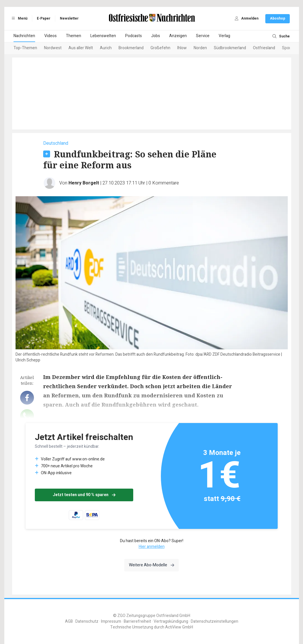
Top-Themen (25, 48)
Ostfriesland (264, 48)
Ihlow (182, 48)
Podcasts (134, 36)
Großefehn (160, 48)
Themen (74, 36)
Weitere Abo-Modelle (151, 565)
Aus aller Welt (81, 48)
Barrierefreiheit (137, 621)
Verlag (224, 36)
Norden (200, 48)
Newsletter (69, 18)
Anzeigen (178, 36)
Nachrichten (24, 36)
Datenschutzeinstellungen (215, 621)
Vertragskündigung (171, 621)
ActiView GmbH (179, 627)
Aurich (106, 48)
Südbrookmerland (230, 48)
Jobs (156, 36)
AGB (69, 621)
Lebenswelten (103, 36)
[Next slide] (283, 48)
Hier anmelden (152, 547)
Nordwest (53, 48)
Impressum (111, 621)
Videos (50, 36)
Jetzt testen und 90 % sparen (84, 495)
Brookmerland (131, 48)
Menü (19, 18)
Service (203, 36)
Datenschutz (87, 621)
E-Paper (44, 18)
